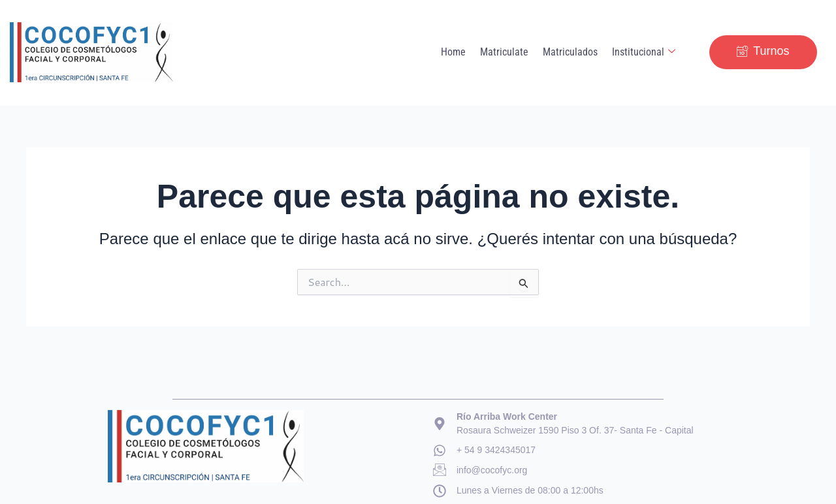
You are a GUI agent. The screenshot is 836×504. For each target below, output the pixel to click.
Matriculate (507, 52)
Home (458, 52)
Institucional (644, 52)
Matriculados (572, 52)
